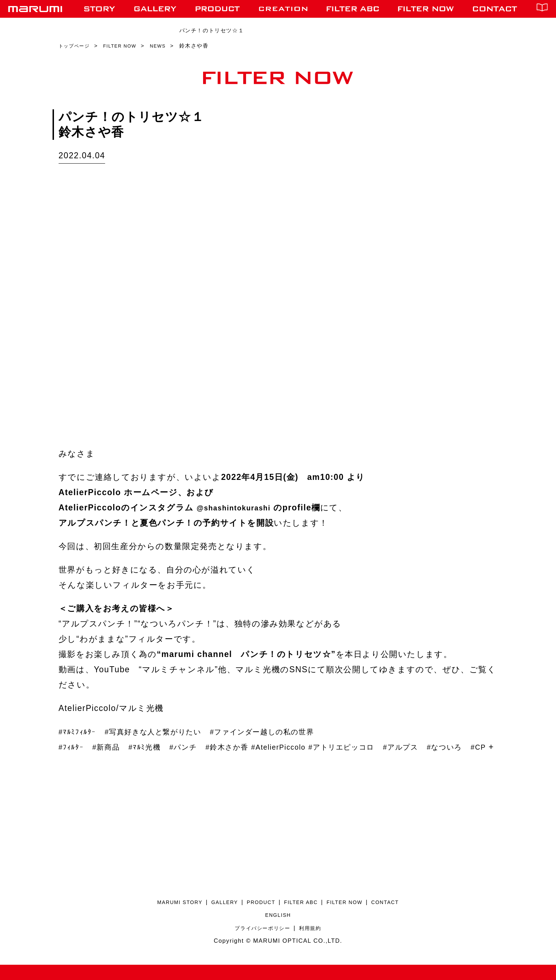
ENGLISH (278, 930)
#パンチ (199, 747)
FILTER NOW (353, 917)
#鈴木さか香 (248, 747)
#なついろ (79, 762)
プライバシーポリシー (261, 943)
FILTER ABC (304, 917)
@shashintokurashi (239, 508)
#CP (118, 762)
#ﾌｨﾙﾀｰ (73, 747)
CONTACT (398, 917)
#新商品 (112, 747)
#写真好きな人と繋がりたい (167, 732)
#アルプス (449, 747)
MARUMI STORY (168, 917)
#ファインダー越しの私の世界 (293, 732)
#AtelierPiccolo (307, 747)
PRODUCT (259, 917)
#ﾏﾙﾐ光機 (155, 747)
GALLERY (219, 917)
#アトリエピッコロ (380, 747)
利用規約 (314, 943)
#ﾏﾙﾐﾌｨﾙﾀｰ (80, 732)
